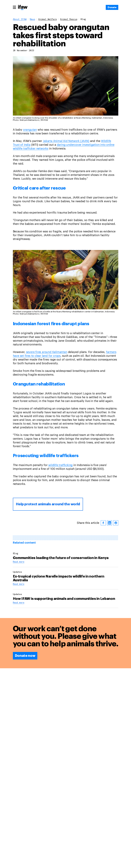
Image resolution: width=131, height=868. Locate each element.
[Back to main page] (23, 8)
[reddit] (116, 523)
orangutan (30, 130)
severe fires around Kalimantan (47, 352)
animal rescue (69, 19)
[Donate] (112, 7)
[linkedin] (110, 523)
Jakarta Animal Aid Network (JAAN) (66, 141)
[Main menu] (14, 7)
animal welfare (48, 19)
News (32, 19)
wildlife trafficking (60, 465)
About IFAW (20, 19)
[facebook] (103, 523)
